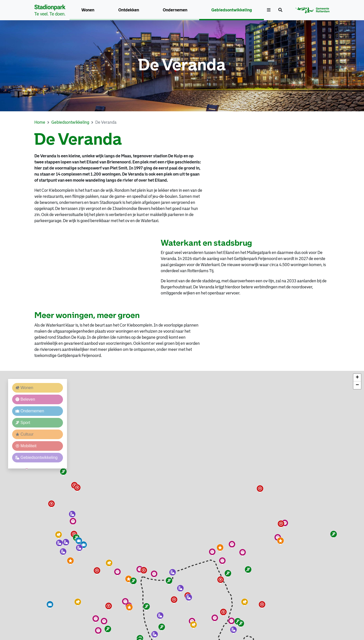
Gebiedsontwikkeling (232, 10)
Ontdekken (129, 10)
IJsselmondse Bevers (132, 209)
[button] (129, 579)
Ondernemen (175, 10)
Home (40, 122)
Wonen (88, 10)
